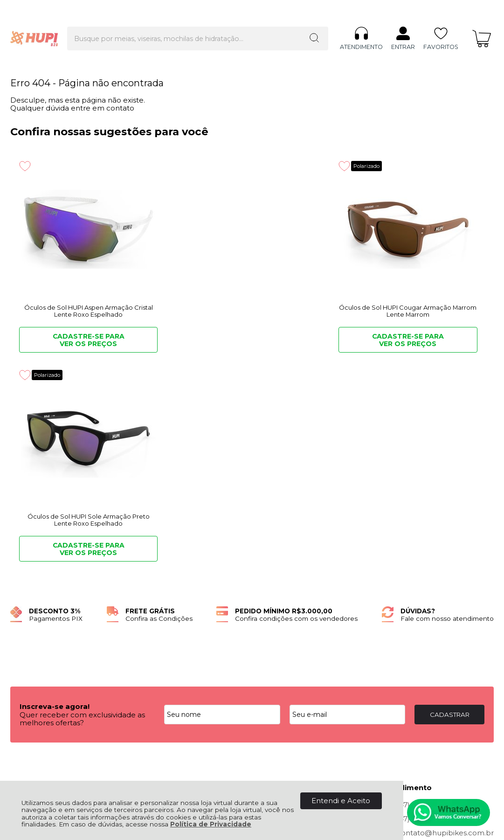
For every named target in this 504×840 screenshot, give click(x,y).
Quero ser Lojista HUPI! (51, 637)
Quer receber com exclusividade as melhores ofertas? (82, 510)
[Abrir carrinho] (482, 23)
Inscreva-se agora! (55, 497)
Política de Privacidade (211, 824)
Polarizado (228, 166)
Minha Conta (288, 607)
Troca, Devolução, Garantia (179, 596)
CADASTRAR (450, 506)
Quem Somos (35, 596)
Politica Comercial (164, 617)
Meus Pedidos (291, 596)
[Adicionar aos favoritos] (25, 166)
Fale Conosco (35, 627)
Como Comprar (160, 607)
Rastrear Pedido (294, 617)
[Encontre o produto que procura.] (285, 22)
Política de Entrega (44, 617)
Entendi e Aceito (341, 801)
